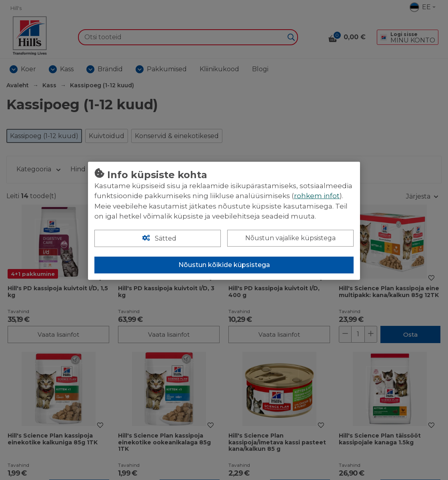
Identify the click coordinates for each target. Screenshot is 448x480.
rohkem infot (317, 196)
